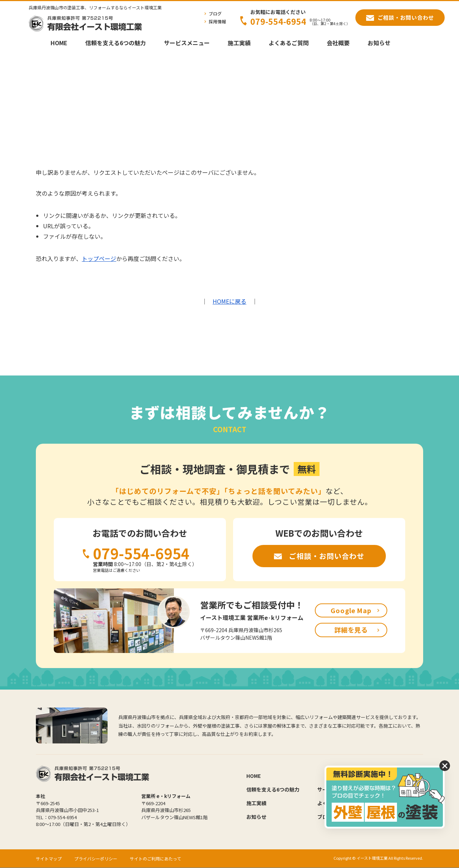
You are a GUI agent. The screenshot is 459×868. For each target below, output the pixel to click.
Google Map (351, 610)
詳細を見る (351, 630)
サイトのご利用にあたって (155, 858)
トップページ (99, 258)
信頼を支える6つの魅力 (116, 43)
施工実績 (239, 43)
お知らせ (379, 43)
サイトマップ (49, 858)
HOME (59, 43)
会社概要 (338, 43)
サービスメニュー (187, 43)
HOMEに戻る (229, 301)
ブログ (215, 13)
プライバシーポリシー (96, 858)
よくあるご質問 (289, 43)
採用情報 (217, 21)
